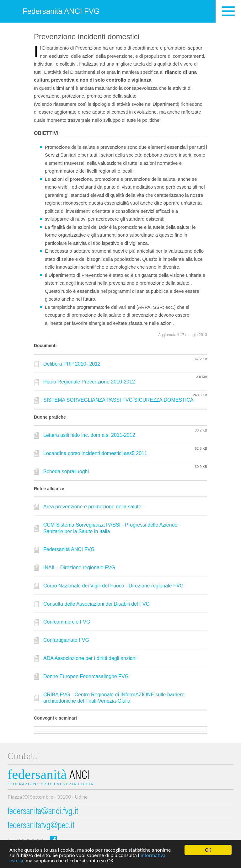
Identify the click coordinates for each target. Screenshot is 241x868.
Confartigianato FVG (66, 640)
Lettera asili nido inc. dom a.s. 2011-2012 (89, 435)
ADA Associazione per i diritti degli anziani (90, 658)
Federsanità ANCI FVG (61, 11)
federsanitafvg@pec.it (41, 826)
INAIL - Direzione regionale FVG (79, 568)
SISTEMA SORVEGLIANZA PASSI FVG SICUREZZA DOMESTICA (118, 400)
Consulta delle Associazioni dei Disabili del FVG (96, 604)
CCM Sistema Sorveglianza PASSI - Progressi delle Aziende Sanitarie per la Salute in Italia (110, 528)
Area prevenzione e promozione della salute (92, 507)
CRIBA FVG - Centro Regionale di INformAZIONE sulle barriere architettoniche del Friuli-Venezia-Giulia (114, 698)
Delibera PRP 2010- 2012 (72, 364)
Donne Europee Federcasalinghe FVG (86, 676)
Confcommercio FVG (67, 622)
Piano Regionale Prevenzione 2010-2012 (89, 382)
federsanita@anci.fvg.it (43, 812)
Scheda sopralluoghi (66, 472)
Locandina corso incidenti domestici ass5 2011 (95, 453)
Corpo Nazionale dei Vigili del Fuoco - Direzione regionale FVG (113, 586)
